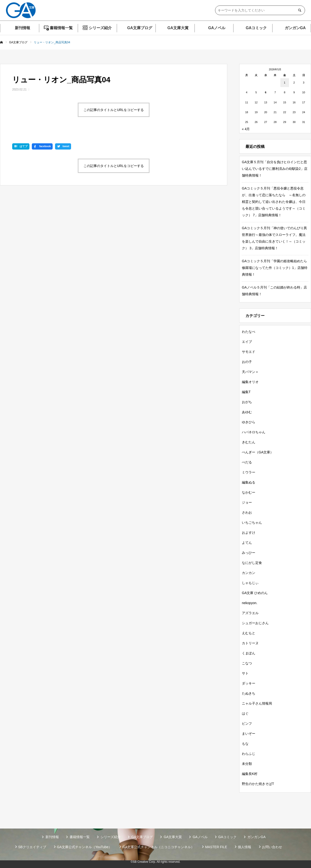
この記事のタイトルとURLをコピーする (114, 110)
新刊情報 (22, 28)
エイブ (247, 342)
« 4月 (246, 129)
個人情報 (244, 847)
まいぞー (249, 734)
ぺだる (247, 462)
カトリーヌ (250, 643)
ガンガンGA (295, 28)
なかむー (249, 492)
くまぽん (249, 653)
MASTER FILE (216, 847)
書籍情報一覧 (61, 28)
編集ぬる (249, 482)
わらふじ (249, 754)
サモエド (249, 352)
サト (245, 673)
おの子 (247, 362)
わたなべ (249, 332)
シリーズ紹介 (100, 28)
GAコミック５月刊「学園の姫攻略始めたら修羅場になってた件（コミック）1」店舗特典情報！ (275, 268)
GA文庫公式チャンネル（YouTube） (84, 847)
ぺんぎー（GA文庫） (258, 452)
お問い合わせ (272, 847)
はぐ (245, 713)
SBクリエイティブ (32, 847)
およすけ (249, 533)
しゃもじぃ (250, 583)
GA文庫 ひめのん (255, 593)
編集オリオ (250, 382)
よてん (247, 543)
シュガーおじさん (255, 623)
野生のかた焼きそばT (258, 784)
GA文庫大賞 (178, 28)
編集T (246, 392)
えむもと (249, 633)
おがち (247, 402)
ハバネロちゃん (254, 432)
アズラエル (250, 613)
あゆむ (247, 412)
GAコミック (256, 28)
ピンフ (247, 723)
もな (245, 744)
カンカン (249, 573)
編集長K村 (250, 774)
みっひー (249, 553)
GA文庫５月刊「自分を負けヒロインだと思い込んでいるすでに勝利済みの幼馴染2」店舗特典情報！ (275, 169)
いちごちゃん (252, 523)
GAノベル (217, 28)
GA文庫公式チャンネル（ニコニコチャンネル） (158, 847)
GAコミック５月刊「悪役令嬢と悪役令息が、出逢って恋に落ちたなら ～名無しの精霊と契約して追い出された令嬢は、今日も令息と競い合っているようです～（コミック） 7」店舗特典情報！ (274, 202)
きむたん (249, 442)
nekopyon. (250, 603)
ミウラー (249, 472)
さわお (247, 512)
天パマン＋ (250, 372)
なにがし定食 (252, 563)
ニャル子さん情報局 (257, 703)
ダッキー (249, 683)
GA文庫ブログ (140, 28)
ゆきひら (249, 422)
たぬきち (249, 693)
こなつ (247, 663)
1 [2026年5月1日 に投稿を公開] (285, 83)
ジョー (247, 502)
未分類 (247, 764)
